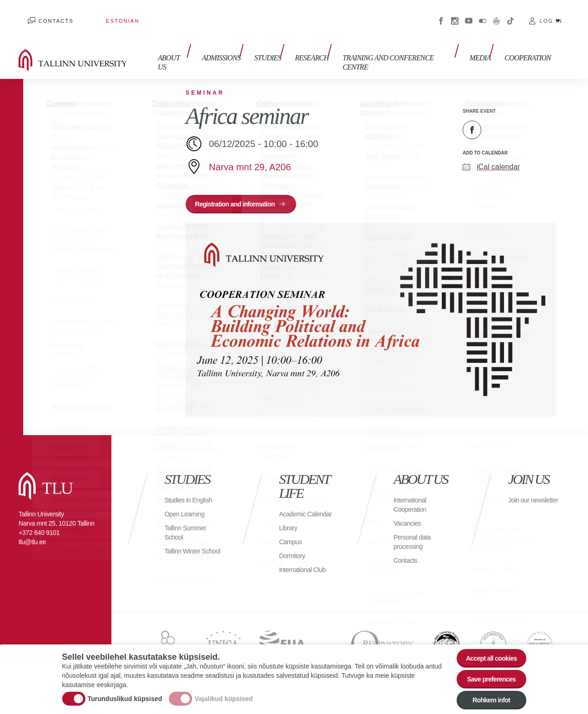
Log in (551, 14)
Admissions (239, 50)
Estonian (95, 14)
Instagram (455, 14)
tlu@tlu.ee (32, 533)
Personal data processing (415, 532)
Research (320, 50)
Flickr (483, 14)
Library (289, 528)
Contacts (47, 14)
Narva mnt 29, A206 (250, 153)
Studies (281, 50)
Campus (292, 542)
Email (518, 116)
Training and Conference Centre (406, 50)
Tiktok (510, 14)
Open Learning (187, 505)
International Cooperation (413, 495)
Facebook (441, 14)
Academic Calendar (294, 509)
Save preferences (485, 676)
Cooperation (528, 50)
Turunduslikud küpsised (125, 695)
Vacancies (409, 514)
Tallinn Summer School (188, 523)
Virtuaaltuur (497, 14)
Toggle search (574, 46)
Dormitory (294, 556)
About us (194, 50)
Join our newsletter (524, 495)
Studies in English (192, 491)
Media (485, 50)
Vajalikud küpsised (223, 695)
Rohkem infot (486, 701)
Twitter (495, 116)
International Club (306, 569)
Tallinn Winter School (185, 546)
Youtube (469, 14)
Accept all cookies (485, 650)
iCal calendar (498, 153)
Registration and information (243, 192)
